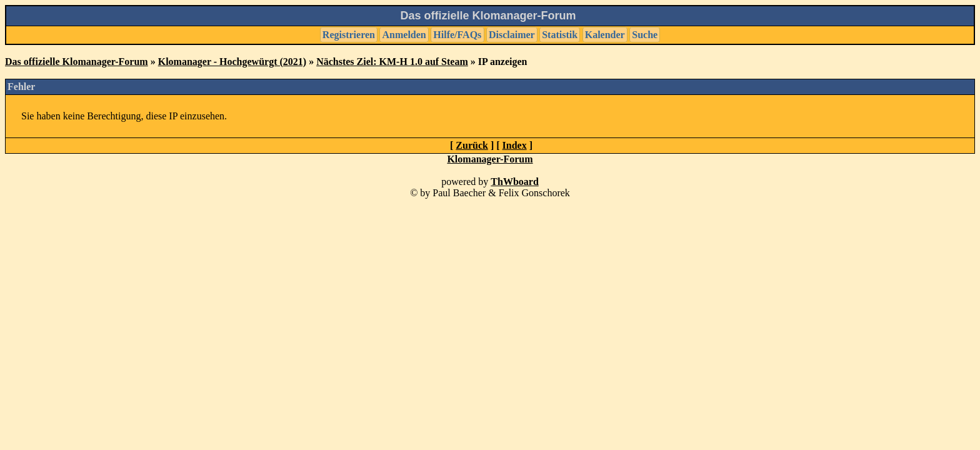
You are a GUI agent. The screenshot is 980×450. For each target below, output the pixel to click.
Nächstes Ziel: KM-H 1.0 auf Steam (392, 62)
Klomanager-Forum (490, 159)
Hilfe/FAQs (457, 35)
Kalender (605, 35)
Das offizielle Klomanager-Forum (77, 62)
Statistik (560, 35)
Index (515, 145)
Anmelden (404, 35)
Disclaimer (512, 35)
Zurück (472, 145)
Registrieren (349, 35)
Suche (645, 35)
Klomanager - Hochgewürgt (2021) (232, 62)
